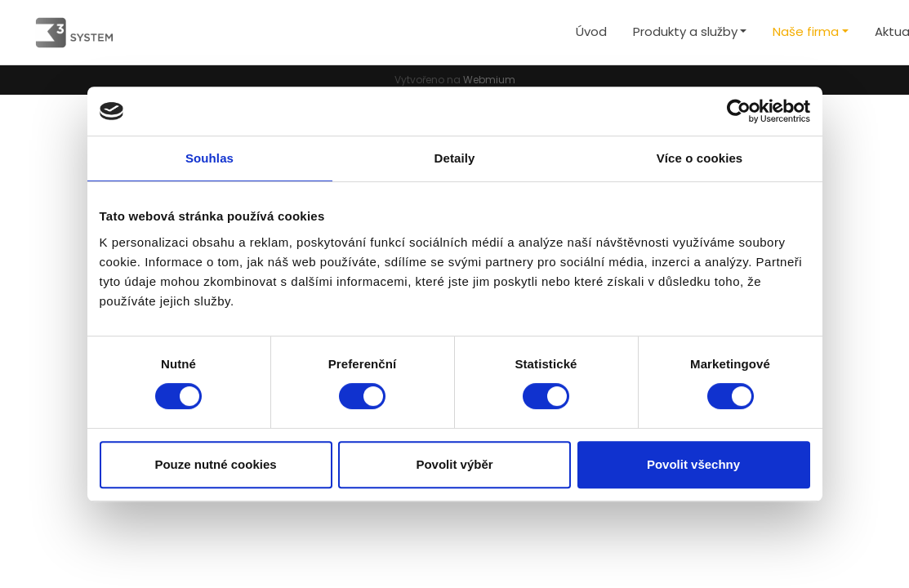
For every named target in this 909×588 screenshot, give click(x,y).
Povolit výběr (454, 464)
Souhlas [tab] (209, 158)
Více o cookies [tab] (700, 158)
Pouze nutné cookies (215, 464)
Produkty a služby (685, 31)
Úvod (591, 31)
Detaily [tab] (455, 158)
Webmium (489, 80)
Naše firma (806, 31)
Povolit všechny (693, 464)
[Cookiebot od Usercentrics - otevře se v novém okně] (739, 111)
